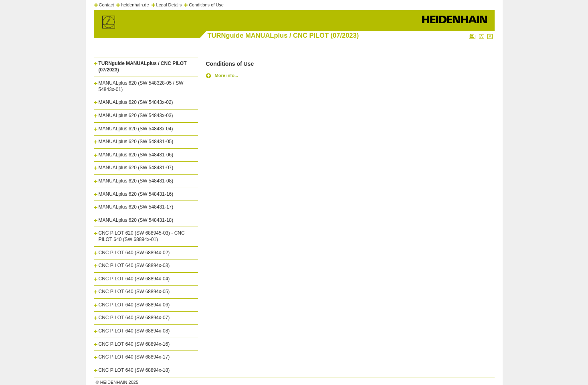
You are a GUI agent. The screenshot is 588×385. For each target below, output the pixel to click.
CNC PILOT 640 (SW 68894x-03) (134, 265)
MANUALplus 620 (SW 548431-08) (136, 181)
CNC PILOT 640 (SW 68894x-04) (134, 279)
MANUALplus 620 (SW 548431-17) (136, 207)
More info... (227, 75)
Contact (107, 5)
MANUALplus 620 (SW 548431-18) (136, 220)
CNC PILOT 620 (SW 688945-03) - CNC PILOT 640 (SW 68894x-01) (142, 236)
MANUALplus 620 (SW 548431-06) (136, 155)
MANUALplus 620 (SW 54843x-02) (136, 102)
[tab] (146, 65)
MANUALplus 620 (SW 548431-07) (136, 168)
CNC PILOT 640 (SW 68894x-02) (134, 253)
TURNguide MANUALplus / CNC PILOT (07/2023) (143, 67)
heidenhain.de (135, 5)
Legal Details (169, 5)
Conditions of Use (206, 5)
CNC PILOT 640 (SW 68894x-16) (134, 344)
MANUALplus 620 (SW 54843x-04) (136, 129)
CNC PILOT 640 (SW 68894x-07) (134, 318)
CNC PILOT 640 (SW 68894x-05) (134, 292)
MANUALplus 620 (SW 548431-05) (136, 142)
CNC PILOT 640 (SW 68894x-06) (134, 305)
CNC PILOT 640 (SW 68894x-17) (134, 357)
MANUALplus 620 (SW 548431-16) (136, 194)
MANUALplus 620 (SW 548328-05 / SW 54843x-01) (141, 86)
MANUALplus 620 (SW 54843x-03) (136, 115)
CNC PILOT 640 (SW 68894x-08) (134, 331)
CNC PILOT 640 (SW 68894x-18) (134, 370)
